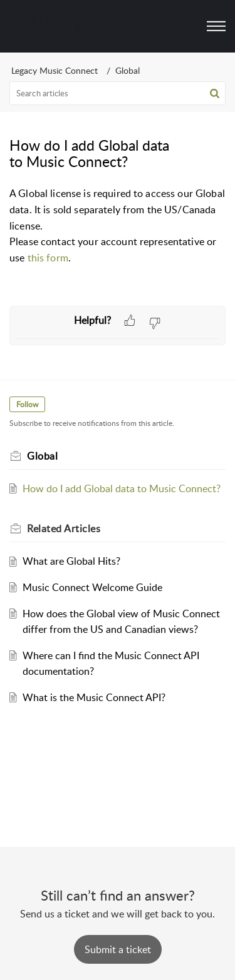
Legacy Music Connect (55, 70)
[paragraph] (118, 226)
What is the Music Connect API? (94, 697)
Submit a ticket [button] (118, 949)
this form (48, 258)
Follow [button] (27, 404)
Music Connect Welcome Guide (92, 587)
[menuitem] (183, 26)
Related (64, 528)
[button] (215, 93)
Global (128, 70)
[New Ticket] (118, 949)
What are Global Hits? (71, 561)
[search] (118, 93)
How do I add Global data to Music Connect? (122, 488)
